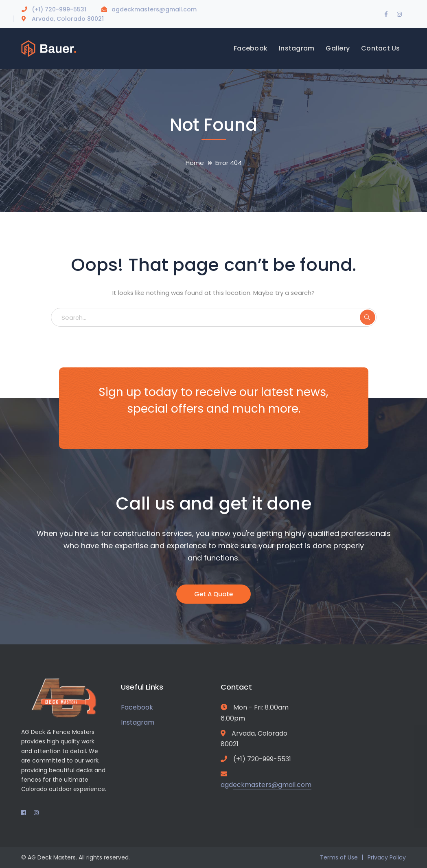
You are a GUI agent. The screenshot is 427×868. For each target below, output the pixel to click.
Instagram (138, 722)
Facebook (137, 707)
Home (195, 163)
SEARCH (368, 317)
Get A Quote (213, 594)
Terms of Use (339, 857)
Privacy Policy (387, 857)
